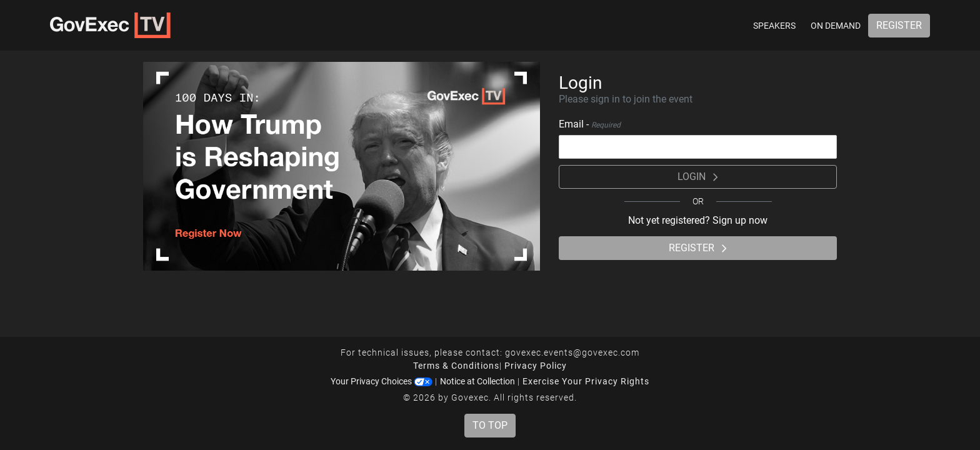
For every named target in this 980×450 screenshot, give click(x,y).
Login (698, 177)
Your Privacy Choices (382, 381)
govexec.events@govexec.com (572, 352)
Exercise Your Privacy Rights (586, 381)
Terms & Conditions (456, 366)
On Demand (836, 26)
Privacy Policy (536, 366)
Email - (590, 124)
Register (899, 25)
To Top (490, 425)
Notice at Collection (477, 381)
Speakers (774, 26)
